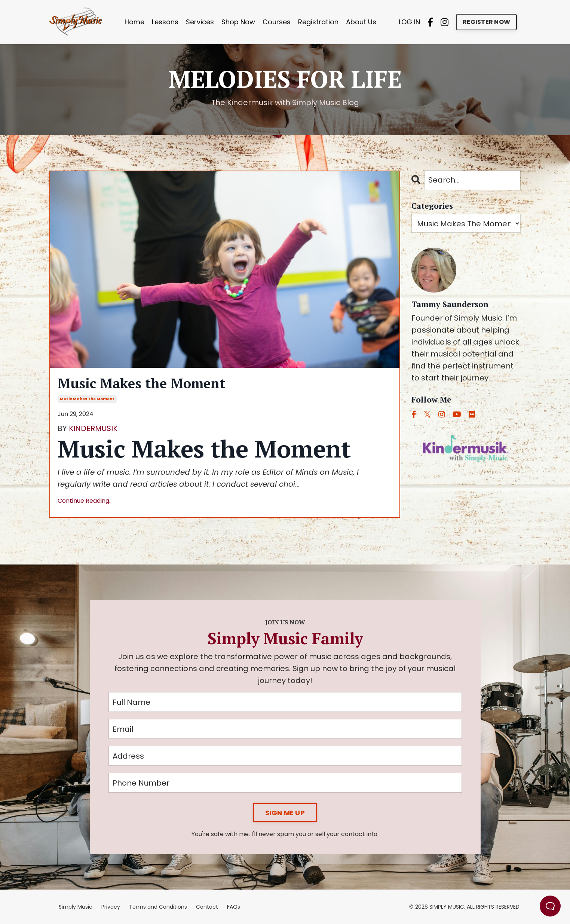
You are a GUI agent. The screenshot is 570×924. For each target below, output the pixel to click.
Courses (277, 22)
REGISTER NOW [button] (486, 22)
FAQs (234, 907)
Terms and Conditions (158, 907)
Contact (207, 907)
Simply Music (76, 907)
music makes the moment (87, 399)
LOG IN (409, 22)
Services (200, 22)
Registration (318, 22)
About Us (361, 22)
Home (134, 22)
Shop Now (238, 22)
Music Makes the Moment (141, 383)
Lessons (165, 22)
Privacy (111, 907)
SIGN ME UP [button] (285, 813)
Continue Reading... (85, 501)
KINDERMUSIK (93, 428)
